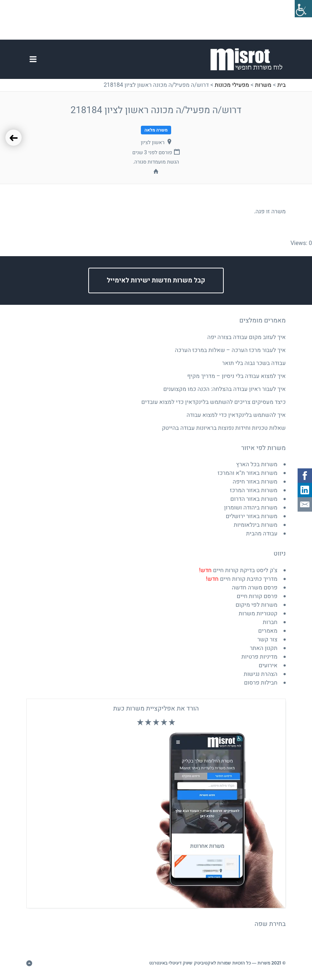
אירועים (268, 665)
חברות (270, 622)
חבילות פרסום (261, 683)
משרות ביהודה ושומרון (251, 508)
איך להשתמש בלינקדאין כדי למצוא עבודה (236, 415)
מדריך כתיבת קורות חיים (242, 579)
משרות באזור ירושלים (251, 516)
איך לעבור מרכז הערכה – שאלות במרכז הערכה (230, 350)
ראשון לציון (153, 142)
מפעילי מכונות (232, 85)
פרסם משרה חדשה (255, 588)
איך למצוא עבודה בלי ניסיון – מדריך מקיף (237, 376)
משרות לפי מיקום (257, 605)
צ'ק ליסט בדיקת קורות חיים (238, 570)
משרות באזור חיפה (255, 482)
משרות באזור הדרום (254, 499)
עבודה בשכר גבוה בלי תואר (254, 363)
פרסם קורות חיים (257, 596)
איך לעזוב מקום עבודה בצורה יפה (246, 337)
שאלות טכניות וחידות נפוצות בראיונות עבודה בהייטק (224, 428)
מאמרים (268, 631)
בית (282, 85)
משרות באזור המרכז (254, 490)
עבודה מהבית (262, 534)
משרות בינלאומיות (256, 525)
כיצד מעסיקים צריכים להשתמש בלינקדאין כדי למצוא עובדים (213, 402)
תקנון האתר (264, 648)
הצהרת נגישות (260, 674)
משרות (263, 85)
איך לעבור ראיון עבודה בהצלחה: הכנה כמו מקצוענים (224, 389)
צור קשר (267, 640)
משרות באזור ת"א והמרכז (248, 473)
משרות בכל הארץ (257, 464)
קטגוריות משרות (258, 614)
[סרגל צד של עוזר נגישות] (303, 9)
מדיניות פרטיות (259, 657)
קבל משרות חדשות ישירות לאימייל (156, 280)
